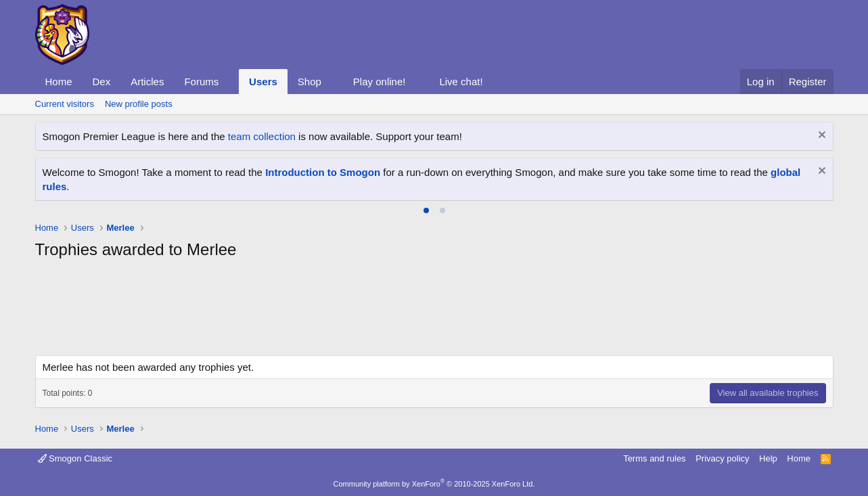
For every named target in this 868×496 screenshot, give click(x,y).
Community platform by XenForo (434, 484)
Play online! (380, 82)
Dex (102, 82)
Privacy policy (722, 458)
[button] (229, 82)
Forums (201, 82)
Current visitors (65, 104)
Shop (310, 82)
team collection (262, 136)
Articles (147, 82)
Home (59, 82)
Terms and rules (654, 458)
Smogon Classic (75, 458)
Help (768, 458)
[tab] (426, 210)
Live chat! (461, 82)
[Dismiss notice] (820, 136)
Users (263, 82)
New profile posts (139, 104)
